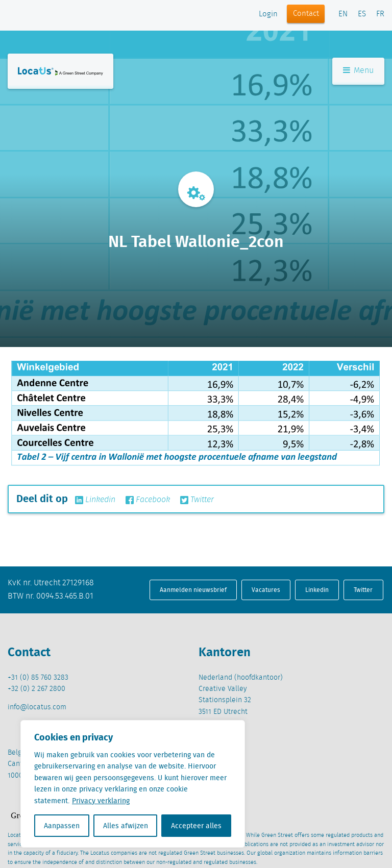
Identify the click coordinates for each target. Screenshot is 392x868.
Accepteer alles (196, 826)
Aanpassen (62, 826)
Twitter (197, 500)
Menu (358, 71)
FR (380, 14)
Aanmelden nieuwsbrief (193, 590)
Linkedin (95, 500)
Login (268, 14)
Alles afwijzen (126, 826)
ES (362, 14)
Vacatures (266, 590)
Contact (306, 14)
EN (343, 14)
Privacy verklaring (101, 801)
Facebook (148, 500)
